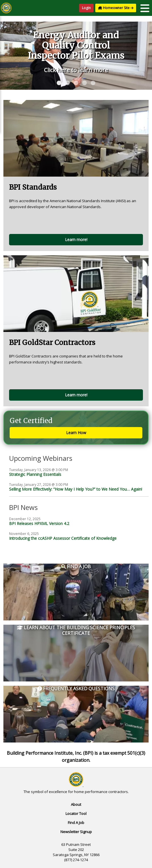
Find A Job (76, 823)
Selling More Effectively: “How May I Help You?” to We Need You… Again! (76, 489)
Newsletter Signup (76, 832)
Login (86, 8)
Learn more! (76, 240)
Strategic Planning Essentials (35, 474)
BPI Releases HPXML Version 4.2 (39, 523)
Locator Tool (76, 813)
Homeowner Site (116, 8)
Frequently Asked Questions (76, 689)
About (76, 804)
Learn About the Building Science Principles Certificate (76, 630)
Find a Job (76, 567)
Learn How (76, 433)
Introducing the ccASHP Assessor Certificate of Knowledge (63, 538)
